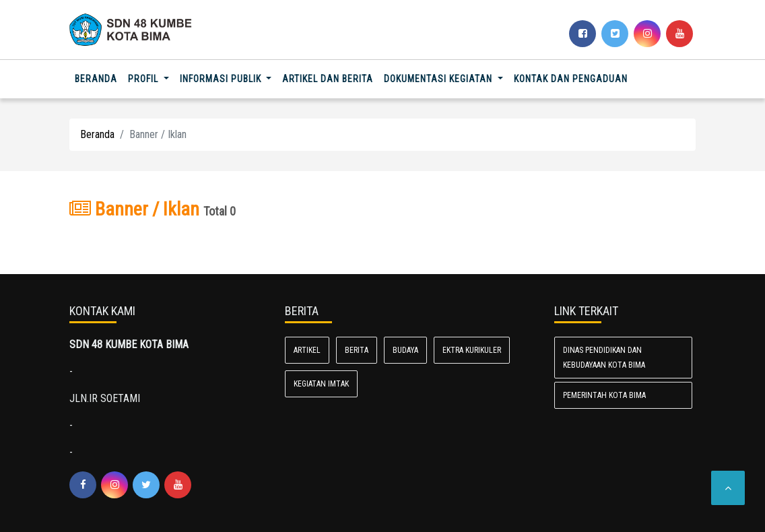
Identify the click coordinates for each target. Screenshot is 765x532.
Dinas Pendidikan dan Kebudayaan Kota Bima (604, 358)
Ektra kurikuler (472, 350)
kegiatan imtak (321, 384)
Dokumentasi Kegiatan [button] (439, 79)
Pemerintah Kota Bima (604, 395)
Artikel (307, 350)
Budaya (405, 350)
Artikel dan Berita (328, 79)
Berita (357, 350)
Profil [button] (144, 79)
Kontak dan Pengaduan (571, 79)
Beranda (99, 78)
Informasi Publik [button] (222, 79)
